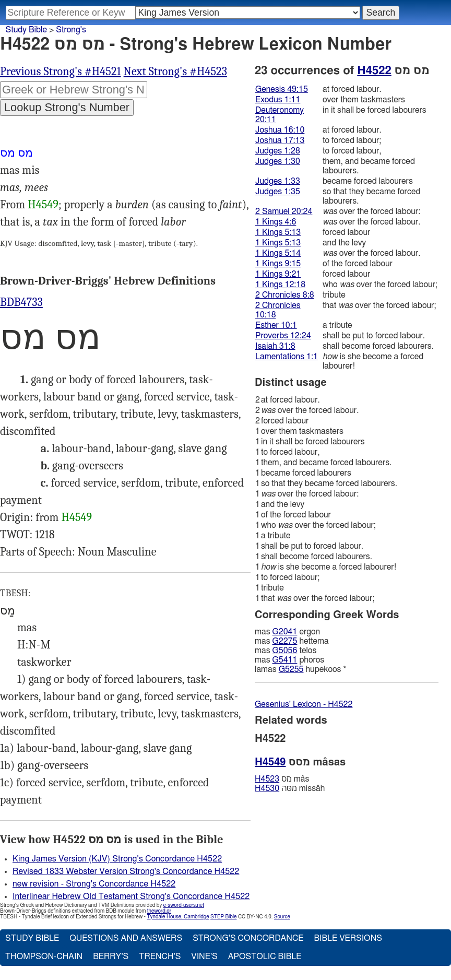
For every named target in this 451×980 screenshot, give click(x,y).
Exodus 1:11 (278, 100)
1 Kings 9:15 (278, 264)
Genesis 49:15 (282, 89)
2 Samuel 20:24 (284, 211)
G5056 (285, 651)
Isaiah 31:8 (275, 346)
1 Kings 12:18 (280, 285)
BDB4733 (21, 302)
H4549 (43, 205)
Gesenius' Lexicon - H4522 (304, 704)
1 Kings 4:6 (276, 222)
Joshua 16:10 (280, 130)
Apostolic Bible (265, 957)
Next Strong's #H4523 (175, 72)
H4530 (267, 788)
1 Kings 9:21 (278, 274)
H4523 (267, 779)
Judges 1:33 (278, 181)
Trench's (160, 957)
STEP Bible (223, 917)
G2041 (285, 632)
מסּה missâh (290, 788)
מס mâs (282, 779)
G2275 (285, 641)
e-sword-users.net (184, 905)
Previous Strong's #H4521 (61, 72)
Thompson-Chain (44, 957)
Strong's (71, 30)
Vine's (204, 957)
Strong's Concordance (248, 938)
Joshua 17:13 (280, 140)
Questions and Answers (126, 938)
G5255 (291, 669)
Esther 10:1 (276, 325)
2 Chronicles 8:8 (285, 295)
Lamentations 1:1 (287, 357)
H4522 (374, 70)
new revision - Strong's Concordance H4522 (94, 884)
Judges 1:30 (278, 161)
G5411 (285, 660)
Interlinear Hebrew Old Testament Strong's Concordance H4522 (131, 896)
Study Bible (26, 30)
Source (282, 917)
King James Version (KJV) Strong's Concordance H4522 (117, 859)
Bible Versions (348, 938)
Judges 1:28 (278, 151)
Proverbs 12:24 (283, 336)
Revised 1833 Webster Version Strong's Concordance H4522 (126, 871)
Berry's (111, 957)
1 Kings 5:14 (278, 253)
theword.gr (159, 911)
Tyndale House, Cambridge (178, 917)
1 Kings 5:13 (278, 232)
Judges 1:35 (278, 192)
